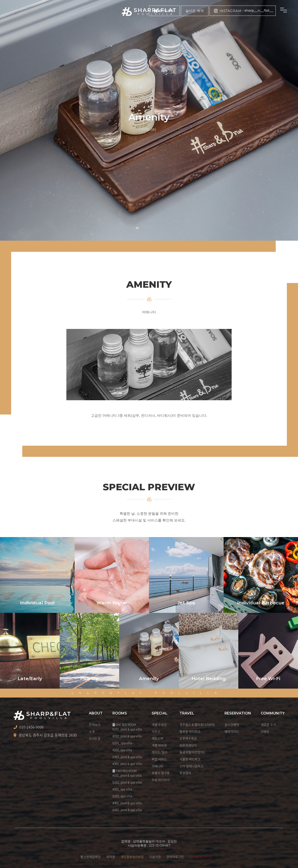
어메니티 (157, 766)
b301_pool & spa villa (127, 757)
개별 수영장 (159, 724)
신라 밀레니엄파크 (191, 766)
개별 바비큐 (159, 745)
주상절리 (185, 773)
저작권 (111, 857)
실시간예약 (232, 724)
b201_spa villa (122, 743)
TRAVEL (187, 713)
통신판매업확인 (91, 857)
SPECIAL (160, 713)
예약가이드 (232, 731)
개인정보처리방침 (132, 857)
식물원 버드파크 (190, 759)
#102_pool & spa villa (127, 736)
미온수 (156, 731)
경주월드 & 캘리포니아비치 (197, 724)
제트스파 (157, 738)
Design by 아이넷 (201, 857)
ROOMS (120, 713)
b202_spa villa (122, 796)
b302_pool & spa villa (127, 810)
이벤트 (265, 731)
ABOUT (96, 713)
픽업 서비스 (159, 759)
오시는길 (95, 738)
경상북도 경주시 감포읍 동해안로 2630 (45, 735)
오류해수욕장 (188, 738)
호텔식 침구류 (161, 773)
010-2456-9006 (29, 727)
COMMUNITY (273, 713)
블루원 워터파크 (190, 731)
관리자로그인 (175, 857)
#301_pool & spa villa (127, 803)
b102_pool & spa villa (127, 782)
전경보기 (95, 724)
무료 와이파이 (161, 780)
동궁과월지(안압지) (192, 752)
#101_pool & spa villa (127, 775)
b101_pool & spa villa (127, 729)
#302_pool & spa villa (127, 764)
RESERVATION (238, 713)
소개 (92, 731)
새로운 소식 (268, 724)
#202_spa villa (122, 750)
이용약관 (155, 857)
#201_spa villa (122, 789)
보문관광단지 (188, 745)
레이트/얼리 (160, 752)
